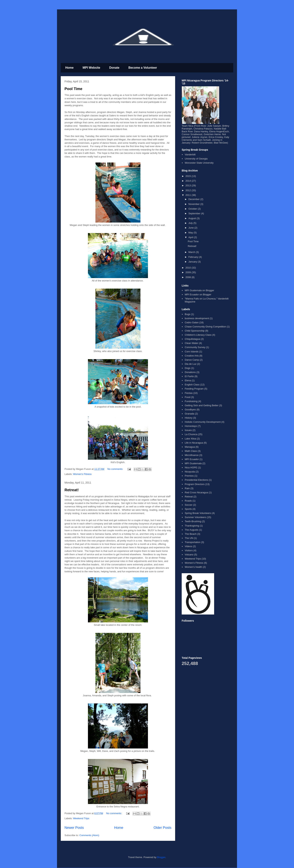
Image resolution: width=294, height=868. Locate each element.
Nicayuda (190, 472)
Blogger (161, 857)
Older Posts (162, 828)
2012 (189, 190)
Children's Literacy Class (198, 335)
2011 (189, 195)
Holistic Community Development (203, 422)
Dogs (187, 368)
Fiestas (189, 393)
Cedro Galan (192, 322)
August (193, 218)
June (191, 228)
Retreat (189, 497)
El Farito (189, 376)
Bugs (187, 314)
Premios (189, 476)
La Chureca (191, 434)
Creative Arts (192, 356)
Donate (114, 68)
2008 (189, 277)
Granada (189, 414)
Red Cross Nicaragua (196, 492)
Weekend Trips (81, 818)
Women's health (193, 567)
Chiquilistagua (192, 339)
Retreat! (72, 490)
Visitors (189, 550)
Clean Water (191, 343)
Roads (188, 501)
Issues (188, 430)
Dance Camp (192, 360)
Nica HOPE (191, 467)
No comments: (116, 469)
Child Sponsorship (195, 331)
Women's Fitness (82, 474)
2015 (189, 176)
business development (197, 318)
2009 (189, 272)
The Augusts (191, 530)
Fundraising (191, 401)
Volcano (189, 555)
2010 (189, 268)
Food (187, 397)
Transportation (192, 542)
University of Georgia (196, 159)
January (193, 262)
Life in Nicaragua (194, 443)
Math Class (191, 451)
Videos (188, 546)
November (194, 204)
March (192, 252)
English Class (192, 385)
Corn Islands (192, 352)
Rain (187, 488)
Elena (188, 380)
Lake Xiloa (190, 439)
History (188, 418)
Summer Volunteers (195, 517)
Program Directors (195, 484)
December (194, 199)
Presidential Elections (196, 480)
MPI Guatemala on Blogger (199, 290)
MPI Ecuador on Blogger (198, 294)
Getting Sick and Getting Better (201, 405)
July (191, 223)
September (195, 213)
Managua (190, 447)
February (194, 257)
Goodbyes (190, 410)
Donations (190, 372)
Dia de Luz (190, 364)
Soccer (188, 505)
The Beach (191, 534)
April (191, 237)
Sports (188, 509)
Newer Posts (74, 828)
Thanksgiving (192, 526)
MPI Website (91, 68)
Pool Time (73, 89)
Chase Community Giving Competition (205, 327)
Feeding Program (194, 389)
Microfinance (192, 455)
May (191, 233)
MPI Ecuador (192, 459)
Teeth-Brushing (193, 521)
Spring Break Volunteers (198, 513)
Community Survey (195, 347)
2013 (189, 185)
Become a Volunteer (143, 68)
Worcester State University (199, 163)
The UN (189, 538)
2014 (189, 181)
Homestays (191, 426)
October (193, 209)
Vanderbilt (190, 155)
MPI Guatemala (193, 463)
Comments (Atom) (89, 835)
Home (69, 68)
